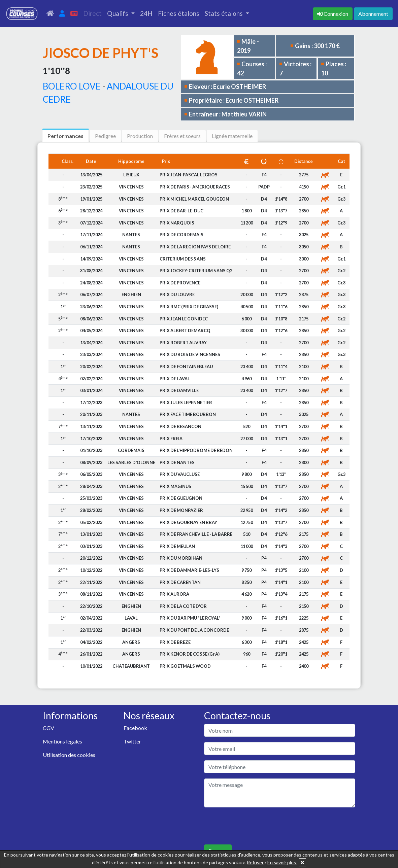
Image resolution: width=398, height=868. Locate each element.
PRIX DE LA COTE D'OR (183, 606)
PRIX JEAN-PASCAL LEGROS (189, 175)
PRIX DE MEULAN (177, 546)
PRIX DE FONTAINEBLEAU (186, 367)
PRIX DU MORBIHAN (181, 558)
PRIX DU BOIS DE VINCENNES (190, 354)
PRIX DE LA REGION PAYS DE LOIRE (195, 247)
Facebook (135, 728)
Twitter (132, 741)
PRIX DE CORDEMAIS (181, 235)
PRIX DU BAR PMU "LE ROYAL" (190, 618)
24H (146, 13)
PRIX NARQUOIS (177, 223)
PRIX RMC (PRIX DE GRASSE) (189, 307)
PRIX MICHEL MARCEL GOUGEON (194, 199)
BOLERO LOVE (72, 86)
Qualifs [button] (118, 13)
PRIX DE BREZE (175, 642)
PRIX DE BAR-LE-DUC (181, 211)
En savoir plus (282, 862)
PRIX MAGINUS (175, 486)
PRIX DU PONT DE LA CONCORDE (194, 630)
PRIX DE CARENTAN (180, 582)
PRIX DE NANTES (177, 462)
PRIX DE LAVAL (175, 379)
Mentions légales (62, 741)
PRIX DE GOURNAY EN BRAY (188, 522)
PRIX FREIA (171, 439)
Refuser (255, 862)
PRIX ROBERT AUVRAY (183, 343)
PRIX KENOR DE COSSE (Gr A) (190, 654)
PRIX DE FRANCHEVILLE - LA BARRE (196, 534)
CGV (48, 728)
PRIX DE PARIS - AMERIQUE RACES (195, 187)
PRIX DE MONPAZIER (181, 510)
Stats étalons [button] (224, 13)
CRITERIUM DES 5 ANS (183, 259)
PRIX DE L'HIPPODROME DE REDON (196, 450)
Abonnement (373, 14)
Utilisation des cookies (69, 755)
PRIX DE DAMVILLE (179, 390)
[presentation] (255, 826)
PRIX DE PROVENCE (180, 283)
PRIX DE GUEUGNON (181, 498)
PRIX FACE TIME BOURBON (188, 414)
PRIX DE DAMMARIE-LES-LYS (189, 570)
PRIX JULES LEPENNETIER (186, 403)
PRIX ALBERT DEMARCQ (185, 331)
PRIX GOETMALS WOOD (185, 666)
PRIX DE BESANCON (180, 426)
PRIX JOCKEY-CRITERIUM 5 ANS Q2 (196, 271)
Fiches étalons (179, 13)
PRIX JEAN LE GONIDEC (184, 319)
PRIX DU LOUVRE (177, 294)
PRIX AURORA (174, 594)
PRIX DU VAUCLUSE (180, 474)
